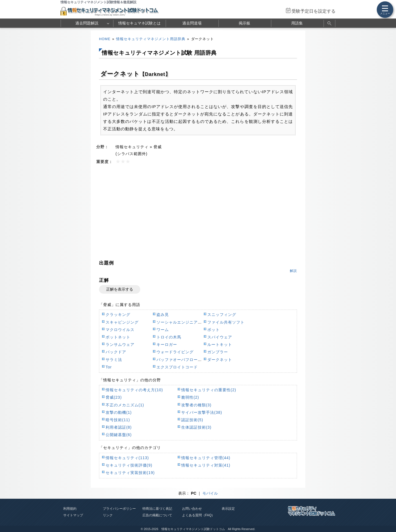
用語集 (297, 23)
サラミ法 (114, 360)
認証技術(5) (192, 420)
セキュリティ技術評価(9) (129, 465)
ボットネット (118, 337)
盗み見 (163, 315)
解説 (293, 271)
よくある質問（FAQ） (199, 515)
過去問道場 (192, 23)
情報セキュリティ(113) (127, 458)
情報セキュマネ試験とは (139, 23)
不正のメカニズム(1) (125, 405)
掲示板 (244, 23)
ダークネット (220, 360)
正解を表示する (120, 289)
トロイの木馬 (169, 337)
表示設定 (228, 509)
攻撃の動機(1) (119, 412)
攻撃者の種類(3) (196, 405)
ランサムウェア (120, 344)
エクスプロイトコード (177, 367)
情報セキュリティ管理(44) (206, 458)
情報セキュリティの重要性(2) (209, 390)
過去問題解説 (87, 23)
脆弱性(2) (190, 397)
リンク (108, 515)
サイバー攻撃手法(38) (202, 412)
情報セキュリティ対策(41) (206, 465)
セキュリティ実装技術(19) (130, 473)
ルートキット (220, 344)
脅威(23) (114, 397)
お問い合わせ (192, 509)
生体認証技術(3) (196, 427)
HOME (105, 39)
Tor (109, 367)
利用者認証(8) (119, 427)
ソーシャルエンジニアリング (183, 322)
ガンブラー (218, 352)
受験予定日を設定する (313, 11)
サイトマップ (73, 515)
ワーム (163, 330)
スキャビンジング (122, 322)
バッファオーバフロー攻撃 (181, 360)
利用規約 (70, 509)
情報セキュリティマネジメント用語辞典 (151, 39)
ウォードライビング (175, 352)
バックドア (116, 352)
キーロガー (167, 344)
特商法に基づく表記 (157, 509)
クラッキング (118, 315)
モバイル (210, 493)
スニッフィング (222, 315)
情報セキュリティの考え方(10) (134, 390)
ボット (214, 330)
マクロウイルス (120, 330)
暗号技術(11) (118, 420)
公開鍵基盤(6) (119, 435)
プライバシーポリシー (119, 509)
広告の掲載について (157, 515)
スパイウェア (220, 337)
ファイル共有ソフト (226, 322)
